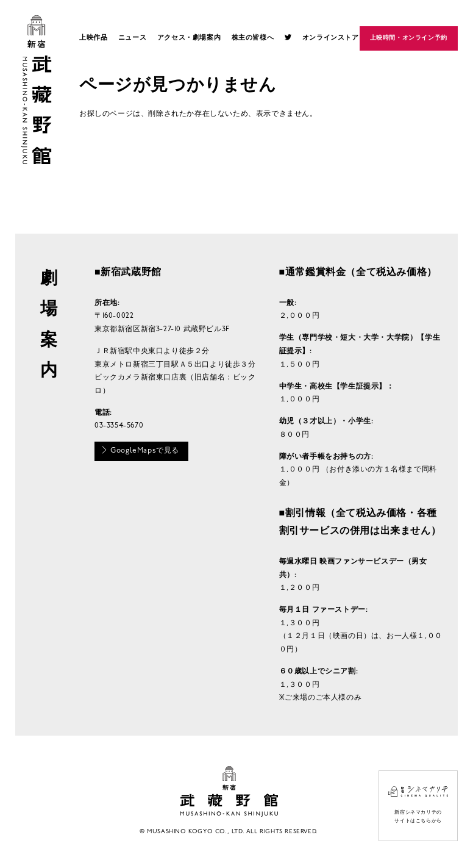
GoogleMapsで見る (140, 450)
